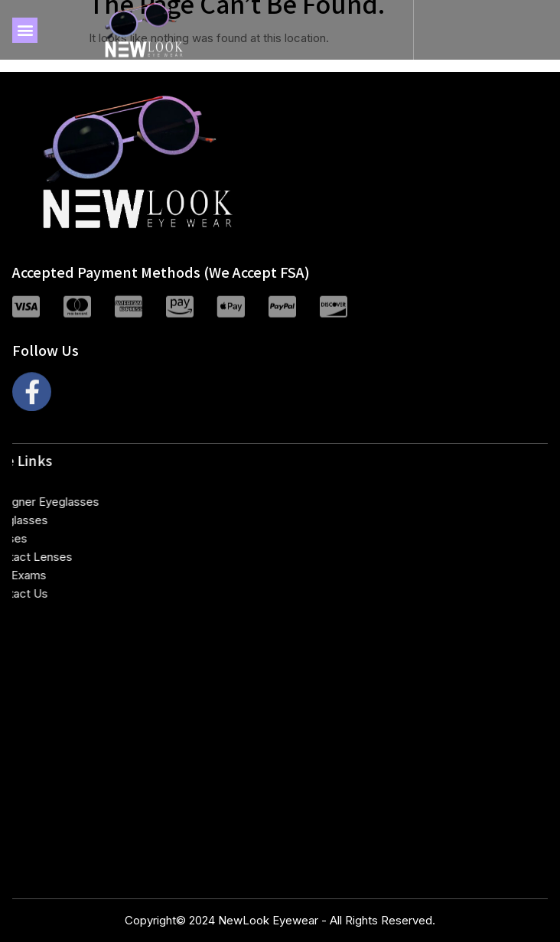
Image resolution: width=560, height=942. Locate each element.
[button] (25, 30)
